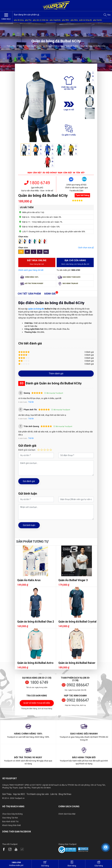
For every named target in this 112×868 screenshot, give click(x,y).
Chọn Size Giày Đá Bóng (12, 814)
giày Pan (28, 20)
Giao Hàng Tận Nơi (10, 818)
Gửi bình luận (29, 525)
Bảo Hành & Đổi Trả (10, 822)
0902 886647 (78, 685)
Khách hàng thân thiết (12, 825)
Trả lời (31, 402)
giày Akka (74, 20)
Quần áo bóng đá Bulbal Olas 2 (36, 622)
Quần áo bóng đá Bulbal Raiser (77, 663)
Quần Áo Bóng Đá (34, 46)
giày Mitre (66, 20)
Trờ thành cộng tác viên (38, 794)
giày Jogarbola (55, 20)
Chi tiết (29, 294)
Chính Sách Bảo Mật (67, 814)
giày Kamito (97, 20)
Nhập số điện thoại (37, 704)
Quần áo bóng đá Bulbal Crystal (77, 622)
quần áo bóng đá (85, 20)
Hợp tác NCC (19, 794)
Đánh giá (50, 294)
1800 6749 (37, 183)
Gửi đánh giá (29, 481)
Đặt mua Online (37, 262)
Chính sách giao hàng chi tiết (31, 270)
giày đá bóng (19, 20)
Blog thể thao (65, 794)
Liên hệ (54, 794)
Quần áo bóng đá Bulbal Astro (35, 663)
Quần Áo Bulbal (73, 46)
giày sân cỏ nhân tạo (41, 20)
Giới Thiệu (7, 794)
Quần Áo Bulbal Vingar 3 (73, 580)
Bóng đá (21, 46)
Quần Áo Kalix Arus (29, 580)
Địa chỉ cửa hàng (75, 262)
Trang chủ (11, 46)
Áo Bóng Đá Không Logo (53, 46)
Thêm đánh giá (56, 374)
